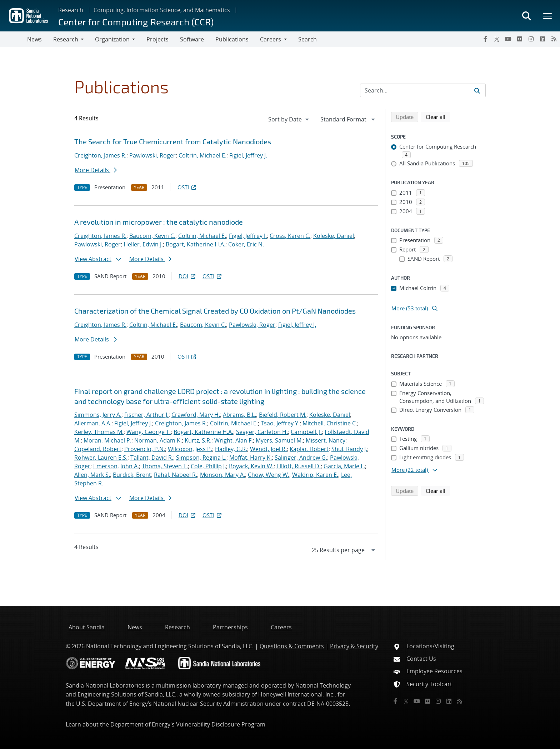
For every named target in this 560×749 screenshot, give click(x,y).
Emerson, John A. (116, 466)
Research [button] (66, 39)
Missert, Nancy (326, 440)
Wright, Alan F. (234, 440)
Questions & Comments (292, 646)
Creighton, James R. (100, 155)
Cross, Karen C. (290, 236)
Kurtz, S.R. (198, 440)
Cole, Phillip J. (208, 466)
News (34, 39)
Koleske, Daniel (334, 236)
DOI (188, 276)
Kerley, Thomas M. (99, 432)
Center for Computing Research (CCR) (136, 22)
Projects (157, 39)
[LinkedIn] (542, 39)
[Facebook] (485, 39)
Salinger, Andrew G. (301, 458)
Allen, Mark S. (92, 475)
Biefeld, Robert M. (283, 415)
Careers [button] (271, 39)
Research (71, 10)
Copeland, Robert (98, 449)
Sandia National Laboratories (105, 685)
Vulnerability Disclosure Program (221, 724)
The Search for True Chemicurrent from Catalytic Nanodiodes (173, 141)
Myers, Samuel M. (279, 440)
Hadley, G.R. (231, 449)
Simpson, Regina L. (201, 458)
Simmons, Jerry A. (98, 415)
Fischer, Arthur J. (146, 415)
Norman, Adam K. (158, 440)
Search (307, 39)
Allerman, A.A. (93, 423)
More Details (96, 170)
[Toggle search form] (526, 16)
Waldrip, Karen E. (315, 475)
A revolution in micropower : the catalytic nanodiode (159, 222)
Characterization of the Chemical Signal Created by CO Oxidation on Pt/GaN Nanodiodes (215, 311)
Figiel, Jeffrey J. (248, 155)
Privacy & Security (354, 646)
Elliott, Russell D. (299, 466)
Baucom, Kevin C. (152, 236)
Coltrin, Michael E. (202, 155)
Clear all (438, 116)
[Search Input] (423, 90)
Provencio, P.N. (145, 449)
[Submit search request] (477, 90)
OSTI (187, 187)
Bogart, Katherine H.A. (196, 244)
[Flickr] (520, 39)
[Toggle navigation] (14, 39)
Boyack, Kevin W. (251, 466)
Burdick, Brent (132, 475)
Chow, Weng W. (269, 475)
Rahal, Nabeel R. (176, 475)
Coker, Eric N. (246, 244)
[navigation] (289, 119)
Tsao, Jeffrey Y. (280, 423)
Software (192, 39)
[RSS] (554, 39)
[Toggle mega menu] (548, 16)
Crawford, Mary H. (196, 415)
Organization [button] (112, 39)
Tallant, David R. (152, 458)
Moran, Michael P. (107, 440)
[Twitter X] (497, 39)
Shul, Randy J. (349, 449)
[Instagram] (531, 39)
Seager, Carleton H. (262, 432)
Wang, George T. (149, 432)
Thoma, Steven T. (165, 466)
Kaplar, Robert (309, 449)
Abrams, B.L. (239, 415)
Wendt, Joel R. (268, 449)
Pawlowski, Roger (152, 155)
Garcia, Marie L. (344, 466)
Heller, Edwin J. (143, 244)
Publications (232, 39)
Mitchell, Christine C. (330, 423)
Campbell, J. (306, 432)
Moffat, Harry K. (251, 458)
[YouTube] (508, 39)
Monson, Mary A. (222, 475)
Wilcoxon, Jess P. (190, 449)
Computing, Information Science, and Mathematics (162, 10)
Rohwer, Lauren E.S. (101, 458)
